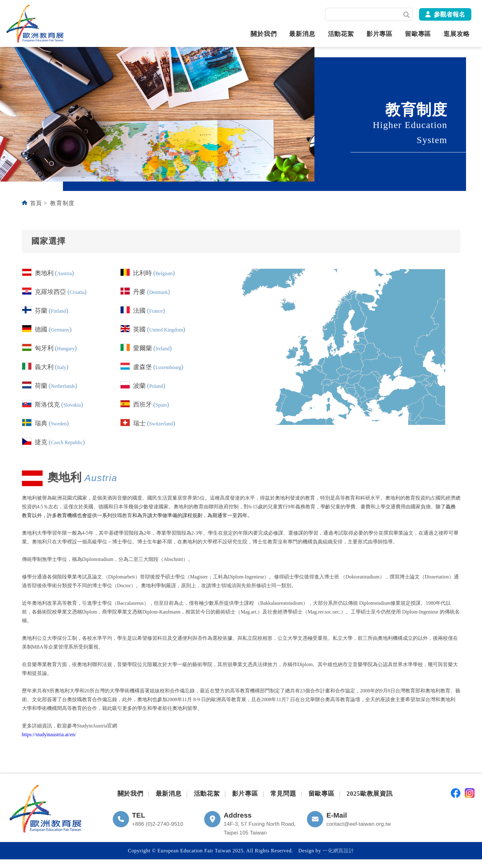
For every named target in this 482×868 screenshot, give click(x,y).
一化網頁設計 (338, 851)
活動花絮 (341, 34)
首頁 (36, 203)
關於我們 (264, 34)
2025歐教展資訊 (370, 794)
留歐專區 (418, 34)
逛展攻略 (456, 34)
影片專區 (379, 34)
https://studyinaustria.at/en (48, 734)
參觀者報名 (449, 14)
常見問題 (283, 794)
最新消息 (302, 34)
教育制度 (62, 203)
